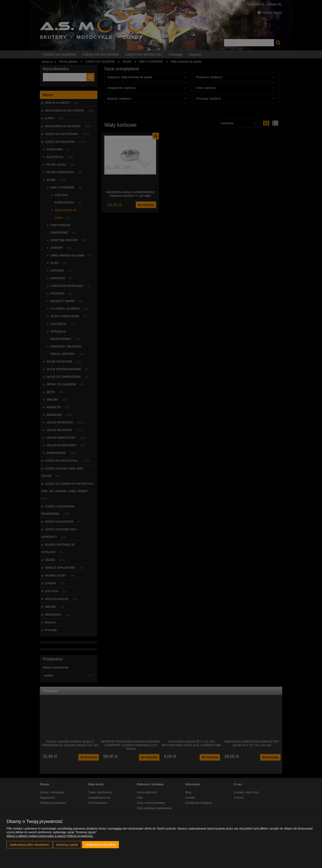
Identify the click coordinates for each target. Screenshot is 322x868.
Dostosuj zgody (67, 845)
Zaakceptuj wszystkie (100, 845)
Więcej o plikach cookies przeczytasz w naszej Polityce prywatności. (50, 836)
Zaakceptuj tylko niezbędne (29, 845)
